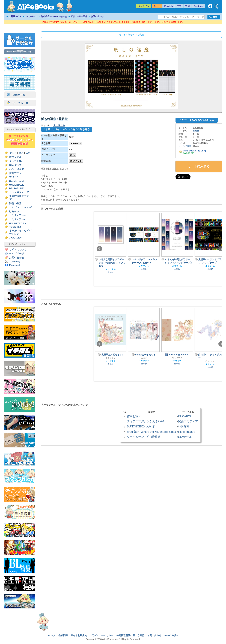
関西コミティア (188, 421)
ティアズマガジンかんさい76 (145, 421)
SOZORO (75, 143)
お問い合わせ (97, 16)
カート (157, 6)
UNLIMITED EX (18, 223)
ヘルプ (52, 635)
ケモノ (13, 153)
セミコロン (111, 358)
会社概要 (63, 635)
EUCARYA (185, 416)
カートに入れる (199, 166)
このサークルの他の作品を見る (197, 120)
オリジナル (15, 157)
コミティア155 (17, 215)
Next (221, 249)
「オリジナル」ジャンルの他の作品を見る (66, 129)
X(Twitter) (15, 262)
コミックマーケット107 (20, 207)
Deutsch (198, 6)
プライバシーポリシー (102, 635)
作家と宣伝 (134, 416)
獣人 (21, 153)
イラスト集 (15, 161)
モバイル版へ (171, 635)
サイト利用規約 (79, 635)
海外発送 (54, 16)
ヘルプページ (31, 16)
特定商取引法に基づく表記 (130, 635)
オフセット (76, 161)
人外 (28, 153)
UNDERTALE (17, 185)
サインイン (144, 6)
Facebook (15, 265)
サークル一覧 (18, 103)
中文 (179, 6)
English (169, 6)
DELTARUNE (16, 188)
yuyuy (144, 358)
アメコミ (14, 177)
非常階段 (184, 426)
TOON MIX (15, 227)
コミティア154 (17, 219)
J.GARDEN (15, 238)
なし (73, 155)
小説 (19, 203)
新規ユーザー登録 (79, 16)
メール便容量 (185, 146)
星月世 (196, 131)
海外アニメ (15, 173)
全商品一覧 (16, 95)
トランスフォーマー (20, 192)
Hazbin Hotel (16, 181)
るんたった (210, 361)
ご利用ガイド (15, 16)
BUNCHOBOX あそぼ (141, 426)
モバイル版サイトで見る (131, 35)
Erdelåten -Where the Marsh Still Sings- (152, 432)
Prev (99, 249)
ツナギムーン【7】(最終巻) (144, 437)
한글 (188, 6)
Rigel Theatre (187, 432)
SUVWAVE (185, 437)
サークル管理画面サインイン (20, 51)
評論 (12, 203)
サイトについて (18, 250)
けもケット (15, 211)
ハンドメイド (17, 169)
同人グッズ (15, 165)
